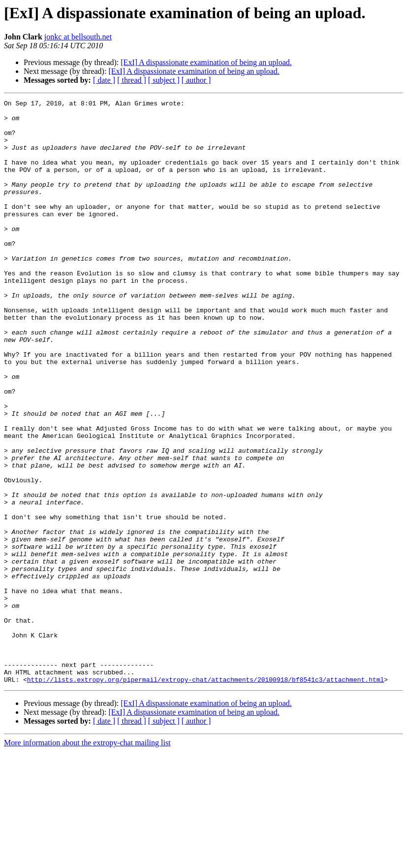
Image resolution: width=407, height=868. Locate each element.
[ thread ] (132, 80)
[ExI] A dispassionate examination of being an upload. (206, 62)
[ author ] (196, 80)
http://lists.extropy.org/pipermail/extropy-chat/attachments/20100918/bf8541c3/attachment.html (205, 796)
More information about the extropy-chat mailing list (87, 859)
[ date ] (104, 80)
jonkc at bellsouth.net (78, 37)
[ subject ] (164, 80)
